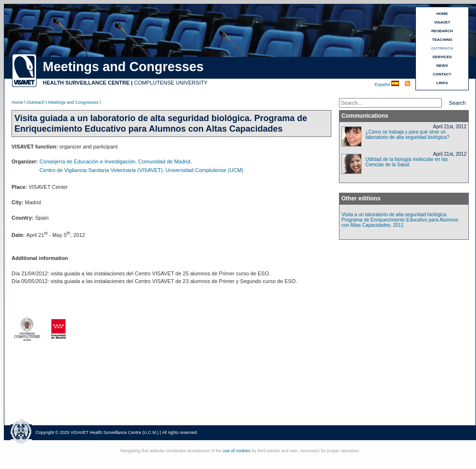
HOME (442, 14)
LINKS (442, 83)
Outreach (36, 102)
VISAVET (442, 22)
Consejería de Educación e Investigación (87, 161)
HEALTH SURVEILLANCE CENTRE (86, 83)
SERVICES (442, 57)
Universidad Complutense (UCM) (205, 170)
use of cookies (237, 451)
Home (17, 102)
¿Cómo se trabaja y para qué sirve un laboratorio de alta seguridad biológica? (407, 135)
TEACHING (442, 40)
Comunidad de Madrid (164, 161)
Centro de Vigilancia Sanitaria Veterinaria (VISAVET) (101, 170)
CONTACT (442, 74)
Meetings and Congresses (73, 102)
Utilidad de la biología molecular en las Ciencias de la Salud (407, 162)
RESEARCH (442, 31)
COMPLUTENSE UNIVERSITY (171, 83)
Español (383, 85)
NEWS (442, 66)
